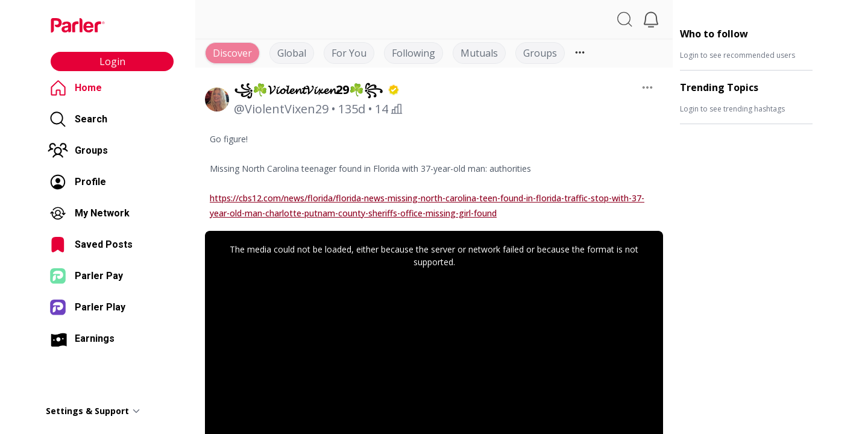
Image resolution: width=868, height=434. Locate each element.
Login (112, 61)
